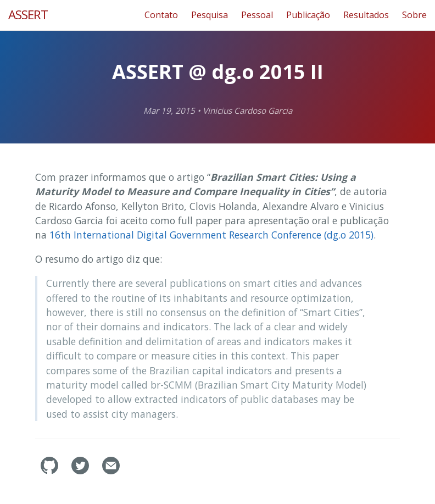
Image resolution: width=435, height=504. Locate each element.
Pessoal (257, 15)
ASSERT (28, 15)
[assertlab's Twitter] (81, 471)
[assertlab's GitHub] (51, 471)
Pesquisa (210, 15)
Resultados (366, 15)
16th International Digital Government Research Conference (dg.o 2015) (211, 235)
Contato (161, 15)
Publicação (308, 15)
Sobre (414, 15)
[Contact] (111, 471)
